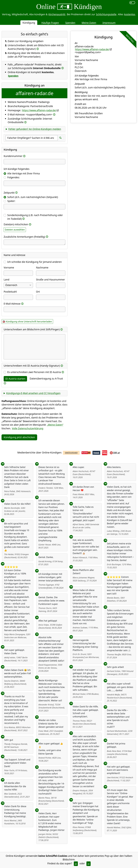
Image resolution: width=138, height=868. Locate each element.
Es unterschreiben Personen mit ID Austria (34, 372)
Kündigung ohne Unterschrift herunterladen (29, 321)
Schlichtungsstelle (106, 14)
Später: (11, 201)
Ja (76, 864)
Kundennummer (13, 156)
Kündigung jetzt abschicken (19, 437)
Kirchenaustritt (57, 14)
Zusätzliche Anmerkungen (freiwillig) (24, 237)
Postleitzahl (10, 292)
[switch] (132, 3)
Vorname (9, 268)
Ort (38, 292)
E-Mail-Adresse (12, 304)
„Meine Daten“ (55, 425)
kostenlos (130, 14)
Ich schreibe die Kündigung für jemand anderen (35, 262)
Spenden (70, 23)
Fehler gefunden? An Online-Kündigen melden (35, 129)
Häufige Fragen (50, 23)
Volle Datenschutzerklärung (28, 428)
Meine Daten (89, 23)
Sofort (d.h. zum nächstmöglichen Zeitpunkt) (33, 197)
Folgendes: (14, 177)
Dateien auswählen (15, 230)
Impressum (109, 23)
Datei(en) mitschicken (16, 224)
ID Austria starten (15, 379)
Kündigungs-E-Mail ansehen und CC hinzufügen (33, 393)
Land (6, 280)
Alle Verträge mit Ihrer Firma (24, 173)
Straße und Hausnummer (50, 280)
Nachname (42, 268)
